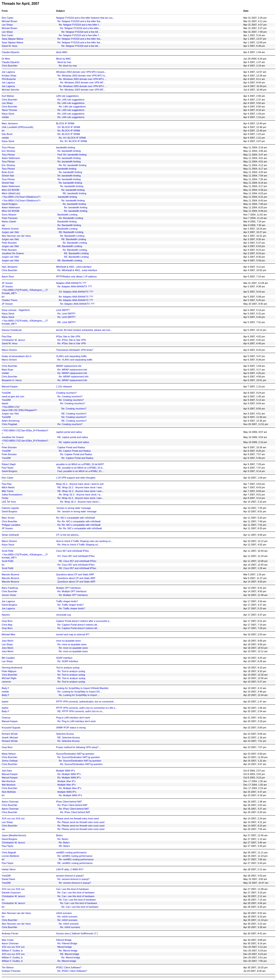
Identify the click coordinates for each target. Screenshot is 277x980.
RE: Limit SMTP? (66, 322)
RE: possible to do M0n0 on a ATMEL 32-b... (81, 468)
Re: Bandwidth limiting (69, 225)
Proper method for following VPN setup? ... (79, 747)
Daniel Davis (8, 879)
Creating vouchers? (66, 393)
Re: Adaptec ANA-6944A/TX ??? (75, 286)
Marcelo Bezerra (10, 574)
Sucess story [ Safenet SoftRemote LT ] (77, 933)
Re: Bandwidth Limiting (71, 218)
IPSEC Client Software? (69, 967)
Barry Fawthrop (10, 588)
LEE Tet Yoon (9, 502)
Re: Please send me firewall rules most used (81, 822)
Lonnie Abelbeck (10, 856)
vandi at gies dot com (13, 396)
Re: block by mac (68, 66)
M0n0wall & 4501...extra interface (74, 267)
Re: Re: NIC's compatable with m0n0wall (79, 521)
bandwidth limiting (65, 147)
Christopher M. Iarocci (13, 340)
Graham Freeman (11, 971)
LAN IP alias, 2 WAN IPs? (70, 869)
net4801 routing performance (71, 852)
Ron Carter (8, 18)
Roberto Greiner (10, 229)
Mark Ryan (7, 370)
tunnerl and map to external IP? (73, 634)
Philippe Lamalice (11, 525)
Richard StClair (10, 734)
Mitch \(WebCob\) (11, 193)
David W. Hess (10, 46)
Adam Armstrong (11, 421)
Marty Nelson (9, 754)
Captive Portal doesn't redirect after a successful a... (84, 621)
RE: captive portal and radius (73, 437)
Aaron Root (8, 277)
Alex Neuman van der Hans (16, 236)
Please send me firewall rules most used (77, 818)
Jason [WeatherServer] (14, 835)
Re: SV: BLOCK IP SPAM (72, 138)
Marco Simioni (9, 350)
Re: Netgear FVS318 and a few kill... (81, 32)
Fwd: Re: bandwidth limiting (72, 155)
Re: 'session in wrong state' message (77, 511)
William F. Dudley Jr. (12, 951)
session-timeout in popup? (70, 876)
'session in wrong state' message (73, 508)
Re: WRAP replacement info (72, 370)
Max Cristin (8, 940)
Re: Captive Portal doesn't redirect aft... (78, 625)
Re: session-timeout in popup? (73, 879)
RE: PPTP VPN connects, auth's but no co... (81, 711)
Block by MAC (64, 59)
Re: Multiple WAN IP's (69, 774)
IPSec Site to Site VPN (68, 336)
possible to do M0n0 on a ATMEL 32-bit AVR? (80, 464)
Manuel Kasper (10, 387)
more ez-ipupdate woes (68, 641)
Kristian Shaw (9, 76)
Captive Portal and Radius (71, 447)
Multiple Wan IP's (66, 781)
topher (5, 702)
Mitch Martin (8, 487)
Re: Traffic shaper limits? (70, 605)
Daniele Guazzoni (11, 893)
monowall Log (63, 615)
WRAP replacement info (69, 366)
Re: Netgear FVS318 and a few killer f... (80, 25)
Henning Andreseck (12, 668)
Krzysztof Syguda (11, 728)
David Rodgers (10, 204)
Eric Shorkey (8, 151)
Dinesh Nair (8, 176)
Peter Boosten (9, 243)
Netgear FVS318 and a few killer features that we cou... (85, 18)
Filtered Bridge (64, 940)
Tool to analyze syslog (68, 668)
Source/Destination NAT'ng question (75, 754)
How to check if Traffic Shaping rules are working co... (84, 541)
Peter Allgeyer (9, 671)
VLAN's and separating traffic (71, 356)
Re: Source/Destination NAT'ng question (79, 757)
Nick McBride (9, 792)
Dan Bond (7, 134)
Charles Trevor (10, 300)
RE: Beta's (64, 846)
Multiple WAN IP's (65, 771)
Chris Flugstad (9, 424)
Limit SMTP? (63, 310)
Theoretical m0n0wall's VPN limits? (75, 350)
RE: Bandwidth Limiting (71, 232)
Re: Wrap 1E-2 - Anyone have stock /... (81, 502)
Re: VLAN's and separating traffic (75, 360)
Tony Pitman (8, 147)
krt (3, 131)
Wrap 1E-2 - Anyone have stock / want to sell (80, 484)
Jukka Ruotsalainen (12, 495)
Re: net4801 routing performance (75, 856)
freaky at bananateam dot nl (16, 356)
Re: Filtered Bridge (67, 943)
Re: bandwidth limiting (69, 151)
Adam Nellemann (11, 158)
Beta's (59, 835)
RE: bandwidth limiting (75, 193)
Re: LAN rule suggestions (71, 100)
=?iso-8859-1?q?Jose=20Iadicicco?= (21, 197)
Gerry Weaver (9, 215)
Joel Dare (7, 771)
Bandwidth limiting (67, 222)
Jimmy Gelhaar (10, 761)
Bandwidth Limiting (67, 215)
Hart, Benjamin (10, 267)
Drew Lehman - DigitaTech (16, 310)
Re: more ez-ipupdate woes (72, 644)
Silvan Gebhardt (10, 535)
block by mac (64, 62)
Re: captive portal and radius (74, 442)
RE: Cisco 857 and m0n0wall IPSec (77, 561)
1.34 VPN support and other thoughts (76, 478)
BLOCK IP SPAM (65, 123)
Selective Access (65, 734)
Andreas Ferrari (10, 933)
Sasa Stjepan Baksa (12, 39)
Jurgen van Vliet (10, 232)
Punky (5, 498)
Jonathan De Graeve (13, 253)
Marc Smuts (8, 518)
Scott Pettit (7, 551)
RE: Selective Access (69, 737)
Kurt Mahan (8, 96)
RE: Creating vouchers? (74, 414)
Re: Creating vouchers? (70, 396)
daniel (5, 403)
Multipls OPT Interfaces (68, 588)
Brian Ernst (8, 172)
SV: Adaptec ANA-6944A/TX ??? (76, 292)
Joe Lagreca (8, 72)
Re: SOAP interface (68, 661)
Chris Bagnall (9, 852)
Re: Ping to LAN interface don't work (76, 721)
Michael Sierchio (10, 90)
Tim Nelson (8, 967)
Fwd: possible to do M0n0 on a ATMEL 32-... (81, 471)
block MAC (62, 52)
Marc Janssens (10, 123)
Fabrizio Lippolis (10, 508)
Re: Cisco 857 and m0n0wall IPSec (76, 565)
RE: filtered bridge (70, 954)
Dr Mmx (6, 59)
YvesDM (6, 393)
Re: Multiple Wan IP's (70, 788)
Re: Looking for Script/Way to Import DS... (79, 692)
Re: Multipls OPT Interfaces (72, 591)
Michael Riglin (9, 678)
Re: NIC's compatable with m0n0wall (75, 518)
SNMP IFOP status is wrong (71, 728)
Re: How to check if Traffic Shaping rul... (78, 545)
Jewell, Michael (10, 737)
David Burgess (10, 471)
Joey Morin (8, 641)
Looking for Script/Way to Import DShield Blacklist (82, 688)
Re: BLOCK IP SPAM (69, 131)
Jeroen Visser (9, 595)
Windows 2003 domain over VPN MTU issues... (81, 72)
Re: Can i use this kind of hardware (76, 893)
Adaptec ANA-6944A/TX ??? (71, 283)
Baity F (5, 688)
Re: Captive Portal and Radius (75, 451)
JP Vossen (7, 283)
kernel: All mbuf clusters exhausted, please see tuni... (84, 330)
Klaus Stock (8, 114)
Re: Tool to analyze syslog (71, 671)
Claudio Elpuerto (10, 52)
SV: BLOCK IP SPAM (69, 127)
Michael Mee (8, 634)
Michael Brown (10, 21)
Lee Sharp (7, 25)
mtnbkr (5, 117)
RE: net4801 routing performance (75, 863)
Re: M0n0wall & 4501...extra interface (77, 270)
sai (3, 225)
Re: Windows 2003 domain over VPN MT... (83, 82)
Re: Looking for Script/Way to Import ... (79, 695)
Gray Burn (7, 621)
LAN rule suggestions (67, 96)
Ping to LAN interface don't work (73, 718)
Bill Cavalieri (8, 658)
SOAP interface (64, 658)
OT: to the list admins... (68, 535)
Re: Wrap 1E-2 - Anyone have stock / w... (80, 495)
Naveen (6, 615)
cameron (6, 682)
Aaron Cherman (10, 802)
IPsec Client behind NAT (69, 802)
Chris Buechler (10, 66)
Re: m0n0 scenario (67, 917)
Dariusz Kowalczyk (12, 330)
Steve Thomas (9, 110)
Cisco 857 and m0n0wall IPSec (72, 551)
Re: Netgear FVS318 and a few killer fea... (80, 21)
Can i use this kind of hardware (72, 889)
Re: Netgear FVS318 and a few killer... (80, 28)
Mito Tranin (8, 491)
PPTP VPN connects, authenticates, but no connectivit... (86, 702)
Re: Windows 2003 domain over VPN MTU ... (83, 79)
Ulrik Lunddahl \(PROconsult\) (18, 127)
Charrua (6, 718)
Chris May (7, 625)
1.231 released (64, 387)
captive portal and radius (69, 432)
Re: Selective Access (68, 741)
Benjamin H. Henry (12, 380)
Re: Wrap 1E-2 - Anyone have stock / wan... (80, 498)
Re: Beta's (63, 839)
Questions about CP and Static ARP (75, 574)
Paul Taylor (8, 468)
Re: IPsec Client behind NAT (72, 805)
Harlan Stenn (9, 869)
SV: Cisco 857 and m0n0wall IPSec (76, 556)
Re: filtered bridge (68, 951)
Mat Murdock (9, 781)
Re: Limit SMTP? (66, 314)
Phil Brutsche (9, 79)
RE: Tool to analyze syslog (71, 678)
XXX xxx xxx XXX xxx (13, 818)
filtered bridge (65, 947)
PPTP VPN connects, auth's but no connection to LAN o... (86, 708)
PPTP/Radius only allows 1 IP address (76, 277)
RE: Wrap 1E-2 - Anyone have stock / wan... (81, 487)
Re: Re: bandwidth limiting (72, 165)
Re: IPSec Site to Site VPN (72, 340)
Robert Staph (9, 464)
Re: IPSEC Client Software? (72, 971)
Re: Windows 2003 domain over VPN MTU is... (82, 76)
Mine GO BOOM (10, 190)
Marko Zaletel (9, 222)
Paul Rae (7, 336)
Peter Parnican (10, 218)
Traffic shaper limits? (67, 601)
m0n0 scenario (64, 913)
